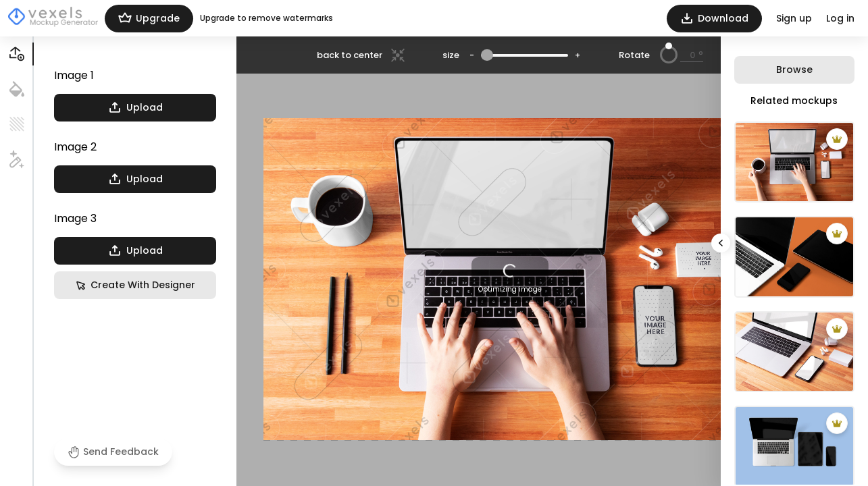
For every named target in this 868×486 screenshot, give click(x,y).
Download (714, 19)
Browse (794, 70)
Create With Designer (135, 285)
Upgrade (149, 19)
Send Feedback (113, 452)
